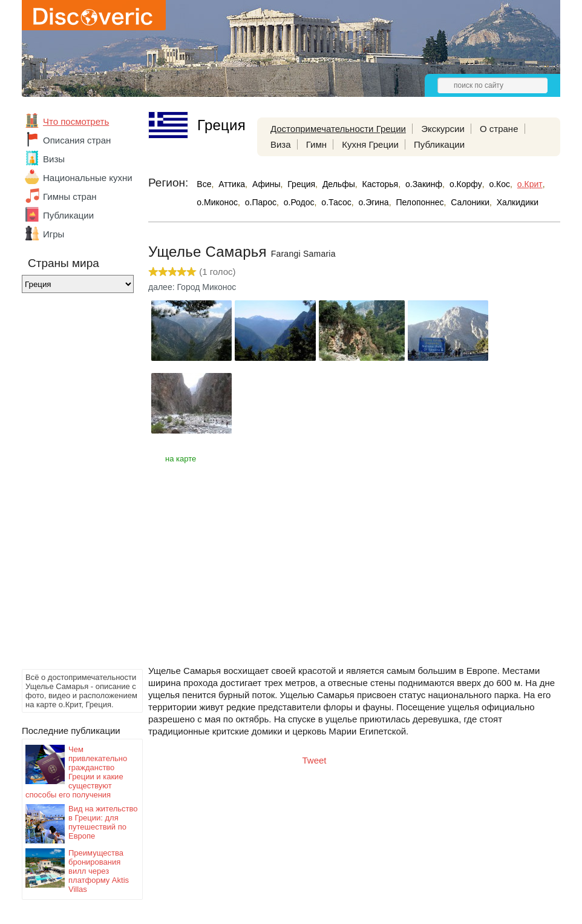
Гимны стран (70, 196)
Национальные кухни (88, 178)
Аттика (232, 184)
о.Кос (499, 184)
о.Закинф (424, 184)
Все (204, 184)
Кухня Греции (370, 144)
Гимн (316, 144)
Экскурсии (443, 129)
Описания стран (77, 140)
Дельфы (339, 184)
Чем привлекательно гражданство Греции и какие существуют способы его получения (76, 772)
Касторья (381, 184)
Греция (301, 184)
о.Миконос (217, 202)
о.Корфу (466, 184)
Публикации (68, 215)
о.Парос (261, 202)
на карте (181, 459)
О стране (499, 129)
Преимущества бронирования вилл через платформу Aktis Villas (99, 871)
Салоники (470, 202)
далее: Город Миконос (192, 287)
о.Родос (299, 202)
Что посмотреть (76, 121)
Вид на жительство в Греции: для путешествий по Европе (103, 822)
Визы (54, 159)
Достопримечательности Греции (338, 129)
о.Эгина (373, 202)
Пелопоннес (420, 202)
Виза (281, 144)
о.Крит (530, 184)
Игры (54, 234)
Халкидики (518, 202)
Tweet (315, 760)
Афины (266, 184)
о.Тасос (336, 202)
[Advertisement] (70, 484)
